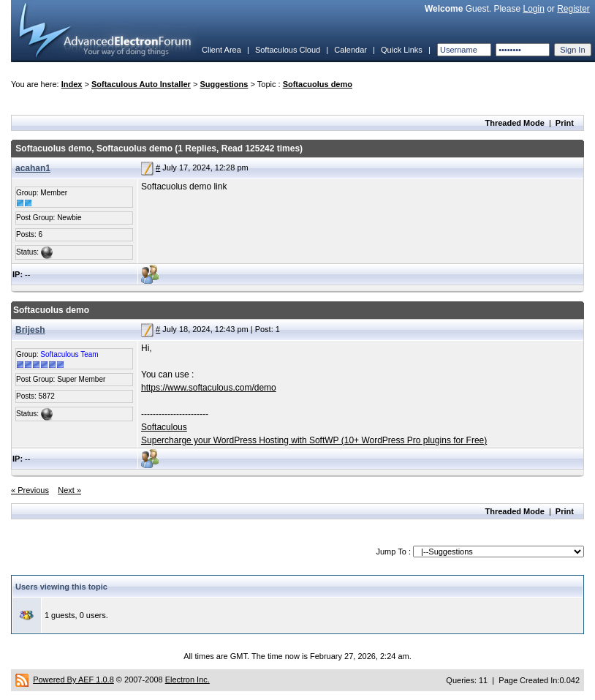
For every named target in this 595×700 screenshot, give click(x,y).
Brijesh (30, 330)
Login (533, 9)
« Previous (30, 490)
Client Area (221, 50)
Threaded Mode (515, 123)
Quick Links (402, 50)
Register (573, 9)
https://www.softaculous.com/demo (209, 388)
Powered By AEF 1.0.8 (73, 680)
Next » (69, 490)
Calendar (350, 50)
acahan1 (33, 168)
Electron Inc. (187, 680)
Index (72, 84)
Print (565, 123)
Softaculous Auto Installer (141, 84)
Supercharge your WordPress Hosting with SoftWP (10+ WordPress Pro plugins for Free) (314, 440)
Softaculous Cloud (288, 50)
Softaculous (164, 427)
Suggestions (224, 84)
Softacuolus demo (318, 84)
